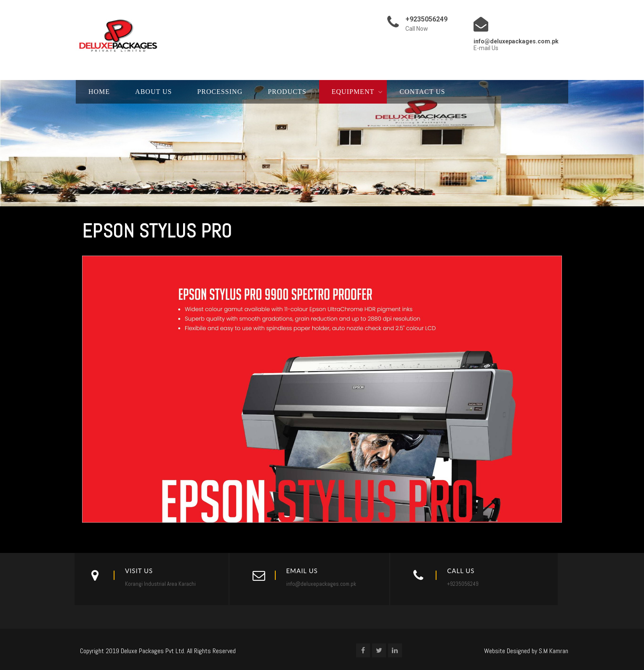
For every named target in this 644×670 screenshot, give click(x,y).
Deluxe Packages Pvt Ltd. (153, 651)
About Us (153, 92)
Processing (220, 92)
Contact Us (422, 92)
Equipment (353, 92)
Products (287, 92)
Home (99, 92)
